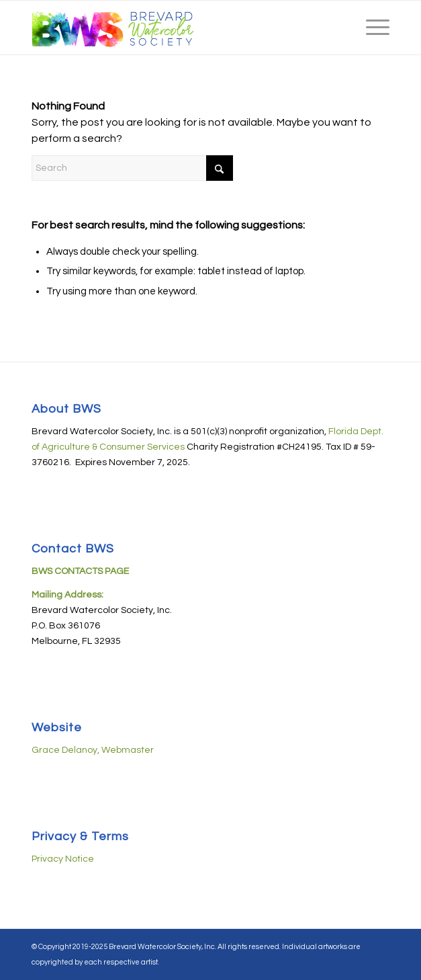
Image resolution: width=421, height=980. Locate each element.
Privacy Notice (63, 859)
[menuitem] (371, 28)
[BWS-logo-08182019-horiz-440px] (175, 28)
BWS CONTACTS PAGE (80, 571)
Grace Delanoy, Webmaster (93, 750)
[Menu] (371, 28)
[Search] (132, 168)
